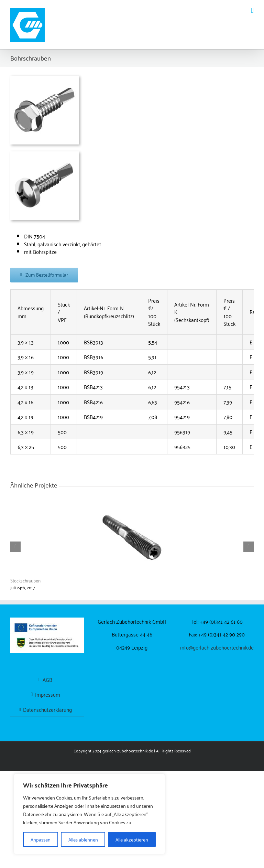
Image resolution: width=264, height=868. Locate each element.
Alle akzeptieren (132, 839)
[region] (89, 814)
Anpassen (41, 839)
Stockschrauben (25, 580)
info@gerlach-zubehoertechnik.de (217, 647)
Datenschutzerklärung (47, 710)
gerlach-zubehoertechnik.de (128, 751)
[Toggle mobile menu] (252, 10)
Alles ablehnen (83, 839)
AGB (47, 680)
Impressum (48, 694)
